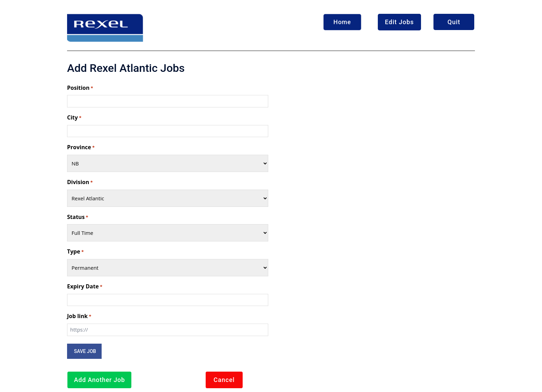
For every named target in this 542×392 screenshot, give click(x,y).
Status (78, 217)
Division (80, 182)
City (74, 118)
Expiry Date (85, 287)
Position (80, 88)
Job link (79, 316)
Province (81, 147)
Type (75, 252)
